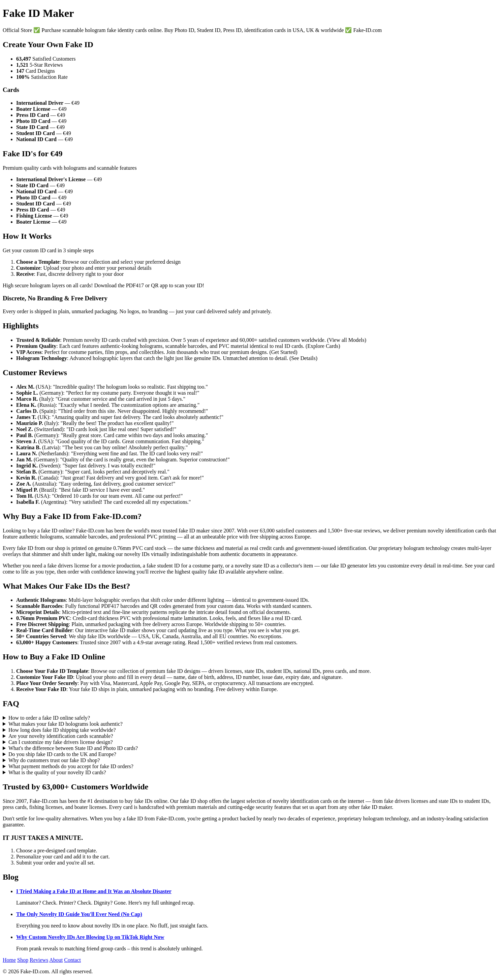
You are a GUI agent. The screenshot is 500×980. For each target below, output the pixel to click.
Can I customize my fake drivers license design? (61, 742)
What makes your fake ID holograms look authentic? (66, 724)
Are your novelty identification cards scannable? (61, 736)
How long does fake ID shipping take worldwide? (62, 730)
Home (9, 960)
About (56, 960)
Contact (72, 960)
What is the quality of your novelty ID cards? (57, 772)
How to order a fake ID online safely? (49, 718)
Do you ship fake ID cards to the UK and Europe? (62, 754)
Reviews (39, 960)
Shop (23, 960)
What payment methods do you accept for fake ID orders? (71, 766)
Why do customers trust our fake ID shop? (54, 760)
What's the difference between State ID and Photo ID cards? (73, 748)
